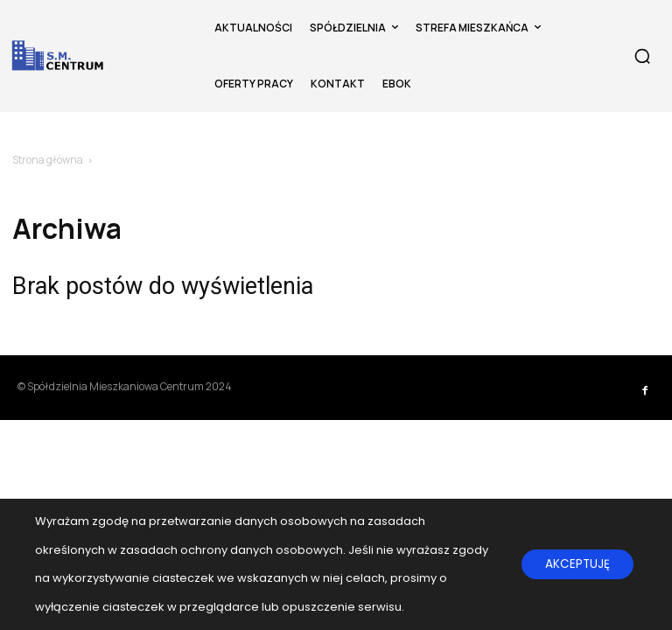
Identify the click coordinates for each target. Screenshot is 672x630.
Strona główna (48, 160)
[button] (642, 56)
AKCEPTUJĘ (574, 564)
